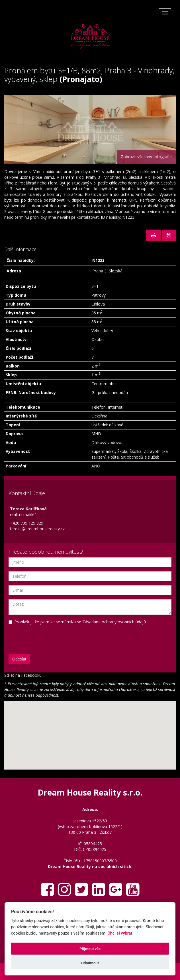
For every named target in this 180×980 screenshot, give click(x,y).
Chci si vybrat (120, 933)
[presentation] (41, 636)
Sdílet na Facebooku (23, 675)
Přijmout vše (90, 949)
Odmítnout (90, 963)
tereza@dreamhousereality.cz (37, 529)
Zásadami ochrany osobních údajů (114, 622)
